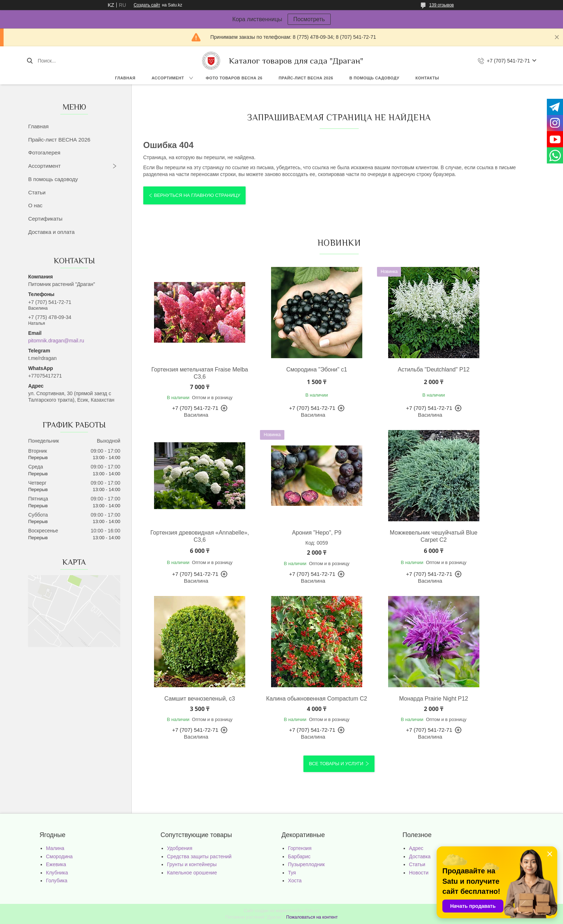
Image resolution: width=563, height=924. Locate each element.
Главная (125, 78)
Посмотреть (309, 19)
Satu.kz (312, 911)
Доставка (420, 856)
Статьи (37, 192)
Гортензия (300, 848)
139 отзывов (441, 5)
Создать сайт (147, 5)
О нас (35, 205)
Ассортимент (168, 78)
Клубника (57, 873)
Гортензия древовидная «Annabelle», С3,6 (487, 373)
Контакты (427, 78)
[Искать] (30, 61)
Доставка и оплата (51, 232)
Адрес (416, 848)
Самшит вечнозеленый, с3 (389, 533)
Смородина (59, 856)
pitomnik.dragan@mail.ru (56, 341)
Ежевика (56, 864)
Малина (55, 848)
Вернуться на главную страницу (197, 195)
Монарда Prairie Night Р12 (191, 699)
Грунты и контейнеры (192, 864)
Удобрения (180, 848)
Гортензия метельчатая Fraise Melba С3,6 (190, 373)
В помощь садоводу (374, 78)
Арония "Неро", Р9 (190, 533)
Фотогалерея (44, 153)
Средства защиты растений (199, 856)
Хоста (295, 881)
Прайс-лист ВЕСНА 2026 (306, 78)
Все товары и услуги (336, 764)
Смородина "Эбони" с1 (290, 369)
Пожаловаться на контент (312, 917)
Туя (292, 873)
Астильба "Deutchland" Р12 (388, 369)
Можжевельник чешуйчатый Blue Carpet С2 (289, 536)
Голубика (57, 881)
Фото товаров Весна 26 (234, 78)
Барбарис (299, 856)
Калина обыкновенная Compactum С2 (487, 536)
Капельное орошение (192, 873)
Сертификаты (45, 219)
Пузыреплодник (306, 864)
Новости (419, 873)
